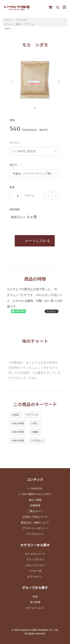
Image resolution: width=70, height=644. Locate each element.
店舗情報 (35, 505)
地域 (18, 24)
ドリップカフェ (35, 559)
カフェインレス (35, 608)
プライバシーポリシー (35, 528)
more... (8, 29)
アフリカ (29, 24)
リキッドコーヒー (35, 565)
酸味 (36, 432)
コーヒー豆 (21, 20)
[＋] (20, 165)
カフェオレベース (35, 554)
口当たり (39, 441)
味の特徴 (19, 423)
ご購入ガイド (35, 511)
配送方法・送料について (35, 523)
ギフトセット (35, 577)
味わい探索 (35, 500)
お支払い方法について (35, 517)
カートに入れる (35, 241)
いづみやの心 (35, 488)
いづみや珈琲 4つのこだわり (35, 494)
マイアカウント (35, 534)
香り (36, 423)
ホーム (8, 20)
